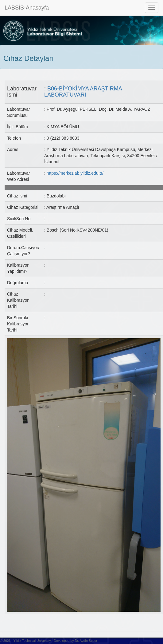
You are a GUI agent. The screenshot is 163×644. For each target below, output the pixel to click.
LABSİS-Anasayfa (27, 8)
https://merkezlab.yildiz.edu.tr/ (75, 173)
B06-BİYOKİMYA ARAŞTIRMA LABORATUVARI (83, 92)
